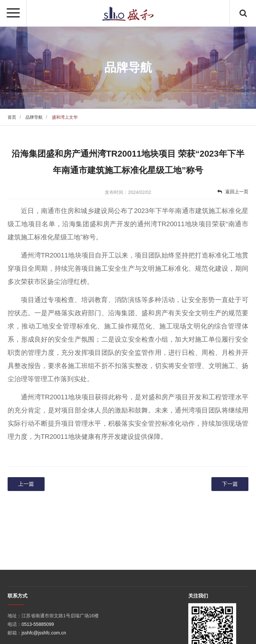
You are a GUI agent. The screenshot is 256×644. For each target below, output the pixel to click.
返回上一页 (233, 192)
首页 (12, 117)
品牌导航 (34, 117)
